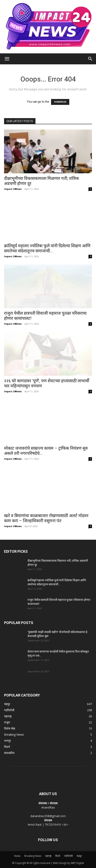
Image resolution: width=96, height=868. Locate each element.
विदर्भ (58, 856)
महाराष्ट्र (48, 856)
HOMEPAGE (60, 102)
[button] (7, 59)
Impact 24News (13, 189)
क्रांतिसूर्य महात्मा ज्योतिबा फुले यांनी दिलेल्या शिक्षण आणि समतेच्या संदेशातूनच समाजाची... (47, 248)
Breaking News (33, 856)
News (17, 856)
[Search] (90, 59)
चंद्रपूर (79, 856)
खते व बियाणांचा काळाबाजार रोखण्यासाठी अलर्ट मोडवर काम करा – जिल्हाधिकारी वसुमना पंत (46, 518)
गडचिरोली (68, 856)
